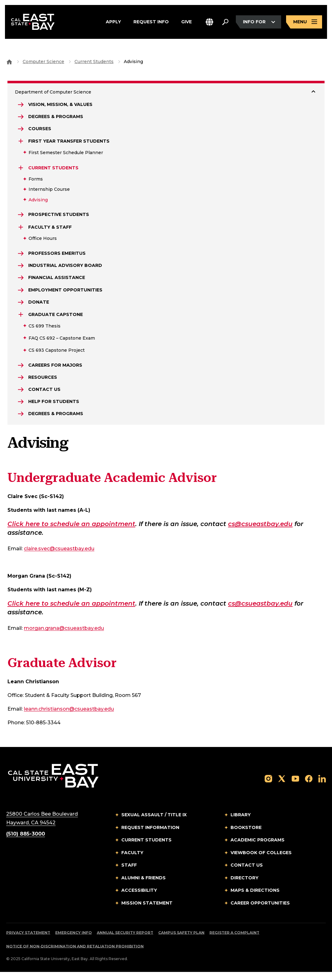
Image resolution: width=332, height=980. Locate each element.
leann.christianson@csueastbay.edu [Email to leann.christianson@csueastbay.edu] (69, 717)
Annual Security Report (125, 941)
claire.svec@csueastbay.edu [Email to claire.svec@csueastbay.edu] (59, 557)
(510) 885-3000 (26, 842)
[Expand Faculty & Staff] (21, 229)
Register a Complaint (234, 941)
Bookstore (246, 836)
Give (186, 22)
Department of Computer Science (53, 92)
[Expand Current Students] (21, 169)
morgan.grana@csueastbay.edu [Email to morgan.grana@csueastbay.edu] (64, 636)
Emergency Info (74, 941)
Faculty (132, 861)
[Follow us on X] (282, 786)
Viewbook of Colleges (261, 861)
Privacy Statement (28, 941)
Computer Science (43, 62)
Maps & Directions (255, 898)
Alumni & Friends (144, 886)
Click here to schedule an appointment (71, 532)
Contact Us (247, 873)
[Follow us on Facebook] (309, 786)
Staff (129, 873)
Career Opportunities (260, 911)
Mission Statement (147, 911)
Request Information (150, 836)
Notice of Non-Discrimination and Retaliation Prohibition (75, 954)
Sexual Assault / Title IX (154, 823)
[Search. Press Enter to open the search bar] (225, 22)
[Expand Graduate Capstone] (21, 320)
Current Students (94, 62)
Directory (245, 886)
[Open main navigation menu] (304, 23)
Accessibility (139, 898)
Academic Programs (258, 848)
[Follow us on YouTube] (295, 786)
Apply (113, 22)
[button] (209, 23)
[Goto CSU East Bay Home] (9, 62)
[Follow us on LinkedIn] (322, 786)
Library (241, 823)
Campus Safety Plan (181, 941)
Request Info (151, 22)
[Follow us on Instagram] (268, 786)
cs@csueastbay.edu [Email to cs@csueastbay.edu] (260, 532)
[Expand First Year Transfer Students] (21, 143)
